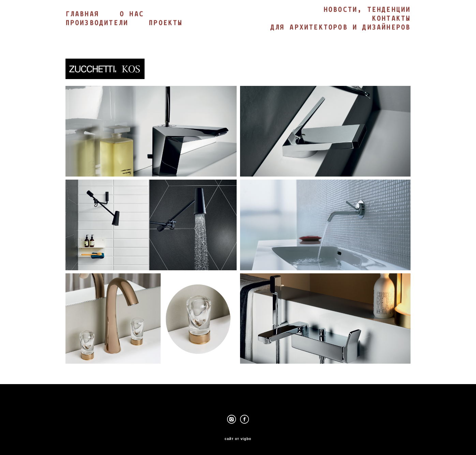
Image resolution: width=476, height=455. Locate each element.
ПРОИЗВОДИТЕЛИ (97, 24)
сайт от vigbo (238, 439)
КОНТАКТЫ (391, 19)
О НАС (132, 15)
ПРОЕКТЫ (166, 24)
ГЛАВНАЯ (82, 15)
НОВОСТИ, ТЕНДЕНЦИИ (367, 10)
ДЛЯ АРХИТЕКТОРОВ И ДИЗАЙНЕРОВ (341, 28)
